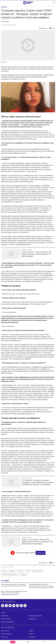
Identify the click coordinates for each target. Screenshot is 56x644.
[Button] (43, 28)
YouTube (31, 633)
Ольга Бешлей (5, 21)
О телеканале (5, 615)
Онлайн (31, 630)
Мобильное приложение (35, 615)
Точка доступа (5, 630)
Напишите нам (33, 618)
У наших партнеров (6, 633)
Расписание (32, 636)
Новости (4, 7)
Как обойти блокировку (7, 621)
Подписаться (41, 553)
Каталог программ (6, 618)
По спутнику (4, 636)
